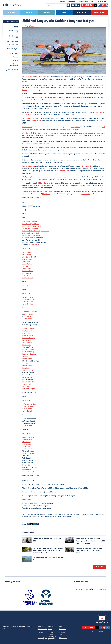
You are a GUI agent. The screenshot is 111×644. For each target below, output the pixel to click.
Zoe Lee (25, 356)
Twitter (31, 524)
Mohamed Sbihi (28, 77)
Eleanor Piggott (27, 359)
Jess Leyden (28, 319)
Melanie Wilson (64, 171)
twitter (96, 5)
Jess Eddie (26, 363)
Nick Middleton (28, 271)
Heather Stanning (28, 352)
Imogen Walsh (42, 179)
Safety (50, 629)
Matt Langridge (100, 112)
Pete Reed (35, 228)
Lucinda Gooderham (29, 349)
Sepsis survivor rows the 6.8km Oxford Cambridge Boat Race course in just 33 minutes (89, 550)
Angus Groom (37, 129)
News (16, 27)
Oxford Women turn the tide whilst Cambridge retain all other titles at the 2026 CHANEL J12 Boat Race (91, 541)
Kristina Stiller (29, 316)
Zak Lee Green (29, 406)
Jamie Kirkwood (45, 185)
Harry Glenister (27, 278)
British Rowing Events (14, 37)
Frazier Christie (27, 273)
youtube (103, 5)
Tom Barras (26, 275)
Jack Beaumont (27, 266)
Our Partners (63, 629)
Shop (93, 2)
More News (99, 567)
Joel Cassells (86, 194)
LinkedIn (34, 524)
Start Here (11, 12)
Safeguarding (72, 2)
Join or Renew (87, 5)
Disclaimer (40, 632)
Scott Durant (62, 87)
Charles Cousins (36, 121)
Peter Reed (46, 87)
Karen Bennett (27, 377)
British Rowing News (14, 32)
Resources (47, 12)
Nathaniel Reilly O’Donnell (83, 87)
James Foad (29, 114)
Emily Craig (26, 368)
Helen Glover (49, 148)
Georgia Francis (28, 370)
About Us (62, 2)
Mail (37, 524)
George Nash (82, 85)
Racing (64, 12)
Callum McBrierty (28, 238)
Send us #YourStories (14, 65)
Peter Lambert (27, 127)
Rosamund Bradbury (29, 354)
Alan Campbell (27, 133)
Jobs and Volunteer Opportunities (52, 634)
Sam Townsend (27, 118)
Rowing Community (12, 41)
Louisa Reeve (28, 314)
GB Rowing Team (100, 12)
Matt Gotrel (35, 87)
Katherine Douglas (29, 389)
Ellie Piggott (29, 179)
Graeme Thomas (60, 135)
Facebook (28, 524)
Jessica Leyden (27, 342)
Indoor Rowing (82, 12)
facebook (99, 5)
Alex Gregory (40, 77)
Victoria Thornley (30, 299)
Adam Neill (26, 233)
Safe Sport (29, 12)
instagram (107, 5)
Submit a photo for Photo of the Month (12, 70)
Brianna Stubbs (27, 366)
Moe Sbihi (35, 221)
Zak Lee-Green (27, 191)
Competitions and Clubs (13, 49)
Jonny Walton (75, 127)
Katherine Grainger (29, 166)
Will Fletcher (58, 185)
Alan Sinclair (45, 231)
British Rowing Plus (103, 2)
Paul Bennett (27, 224)
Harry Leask (35, 245)
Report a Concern (83, 2)
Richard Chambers (44, 183)
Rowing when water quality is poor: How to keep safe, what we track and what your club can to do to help (48, 550)
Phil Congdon (27, 235)
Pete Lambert (27, 255)
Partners (15, 57)
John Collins (26, 262)
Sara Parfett (26, 386)
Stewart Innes (27, 268)
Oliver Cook (36, 235)
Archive (16, 60)
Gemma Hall (26, 384)
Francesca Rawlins (28, 382)
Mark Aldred (46, 194)
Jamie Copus (28, 426)
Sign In (74, 5)
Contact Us (51, 627)
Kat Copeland (86, 166)
